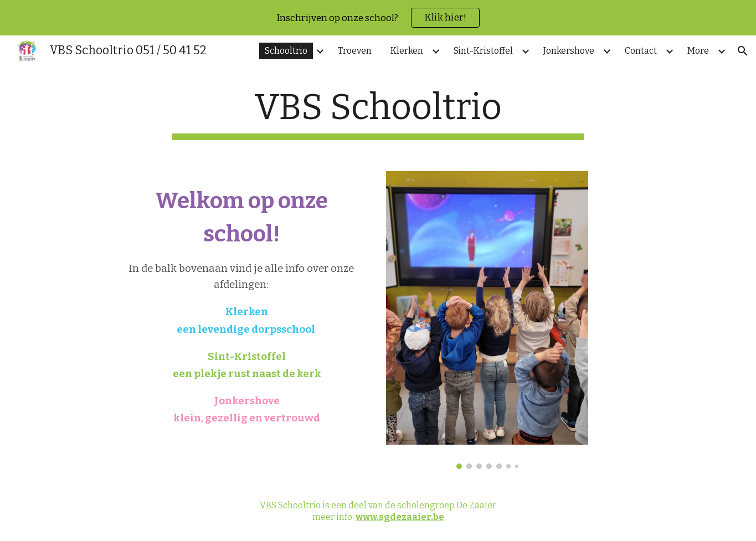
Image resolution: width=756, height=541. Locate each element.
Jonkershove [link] (569, 51)
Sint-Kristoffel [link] (483, 51)
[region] (378, 18)
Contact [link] (641, 51)
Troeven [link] (355, 51)
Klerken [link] (407, 51)
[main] (378, 113)
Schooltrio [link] (286, 51)
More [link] (698, 51)
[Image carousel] (487, 320)
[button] (743, 51)
